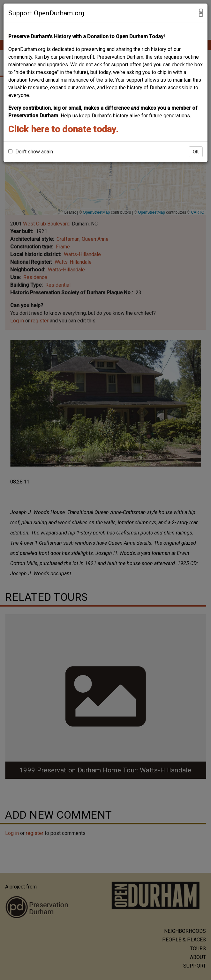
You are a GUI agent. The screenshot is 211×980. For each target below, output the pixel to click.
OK (196, 152)
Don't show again (31, 152)
